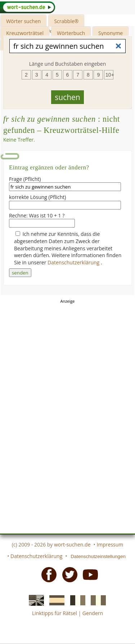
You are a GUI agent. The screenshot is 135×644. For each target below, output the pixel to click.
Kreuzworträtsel (25, 33)
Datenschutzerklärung (74, 262)
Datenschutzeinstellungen (98, 556)
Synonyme (111, 33)
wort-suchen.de (72, 544)
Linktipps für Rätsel (55, 613)
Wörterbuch (71, 33)
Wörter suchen (23, 21)
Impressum (110, 544)
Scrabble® (66, 21)
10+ (109, 75)
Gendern (93, 613)
